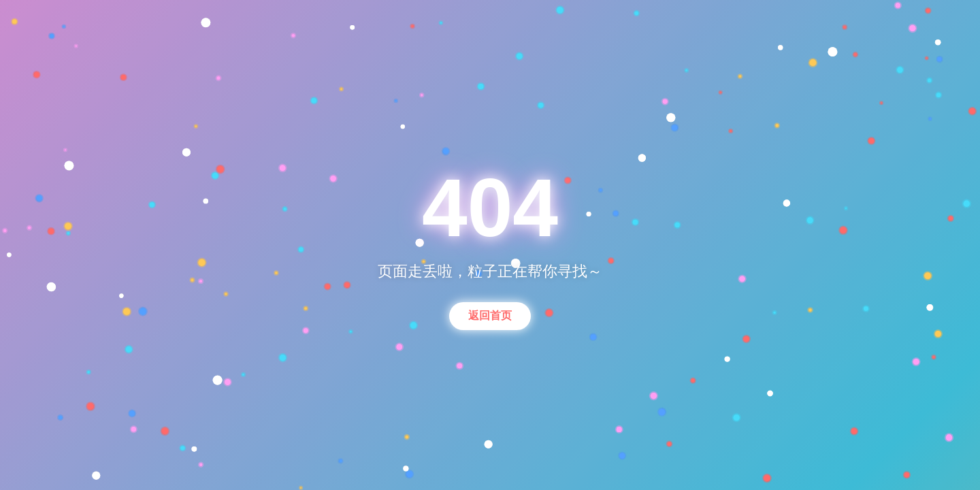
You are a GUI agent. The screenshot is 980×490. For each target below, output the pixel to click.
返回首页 (490, 315)
